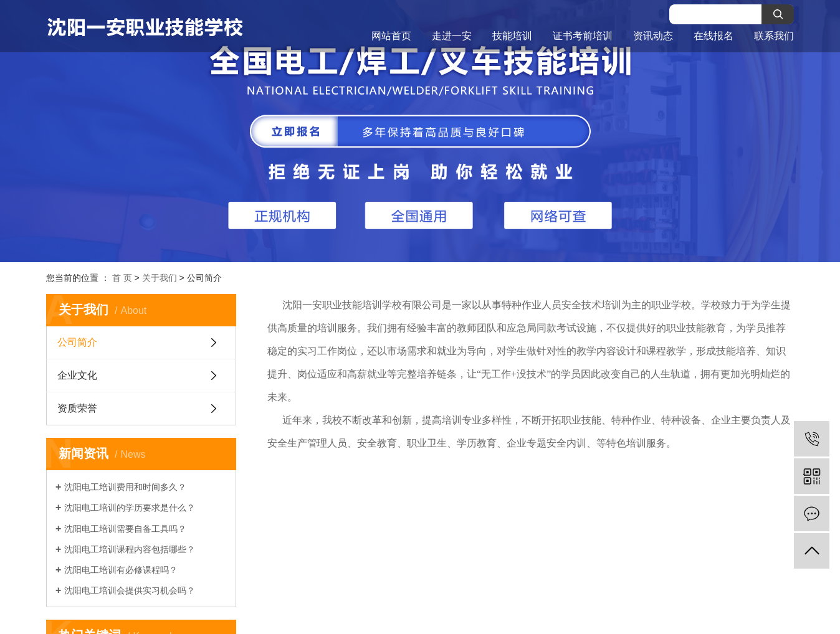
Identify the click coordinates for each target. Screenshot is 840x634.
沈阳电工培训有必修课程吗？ (121, 570)
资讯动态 (653, 36)
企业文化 (77, 375)
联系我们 (774, 36)
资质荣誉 (77, 408)
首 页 (122, 278)
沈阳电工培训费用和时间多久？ (125, 487)
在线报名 (714, 36)
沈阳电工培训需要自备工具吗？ (125, 529)
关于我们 (160, 278)
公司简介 (77, 342)
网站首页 (391, 36)
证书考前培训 (583, 36)
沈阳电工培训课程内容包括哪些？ (130, 549)
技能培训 (512, 36)
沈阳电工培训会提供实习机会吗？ (130, 590)
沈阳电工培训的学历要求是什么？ (130, 508)
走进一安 (452, 36)
